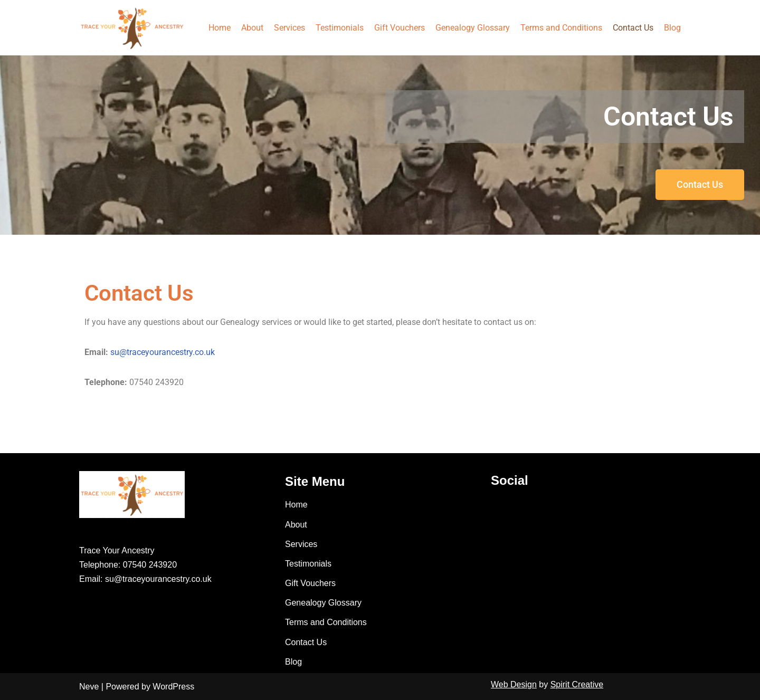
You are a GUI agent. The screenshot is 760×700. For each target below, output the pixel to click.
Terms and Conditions (561, 28)
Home (220, 28)
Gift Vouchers (400, 28)
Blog (672, 28)
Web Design (514, 684)
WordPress (173, 687)
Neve (89, 687)
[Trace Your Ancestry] (132, 28)
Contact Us (633, 28)
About (252, 28)
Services (289, 28)
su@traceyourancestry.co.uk (163, 352)
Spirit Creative (577, 684)
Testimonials (340, 28)
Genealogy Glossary (473, 28)
